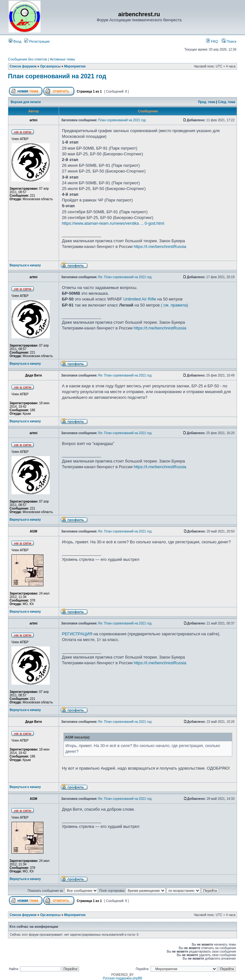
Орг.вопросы (50, 66)
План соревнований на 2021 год (57, 76)
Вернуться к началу (25, 265)
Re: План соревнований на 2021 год (125, 277)
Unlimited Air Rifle (140, 299)
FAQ (212, 41)
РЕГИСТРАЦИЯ (77, 634)
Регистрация (37, 41)
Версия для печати (26, 102)
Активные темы (62, 59)
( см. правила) (174, 305)
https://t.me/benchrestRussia (160, 247)
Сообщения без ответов (27, 59)
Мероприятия (75, 66)
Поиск (229, 41)
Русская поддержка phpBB (122, 978)
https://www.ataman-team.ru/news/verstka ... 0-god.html (113, 223)
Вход (15, 41)
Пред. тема (207, 102)
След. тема (226, 102)
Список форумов (23, 66)
